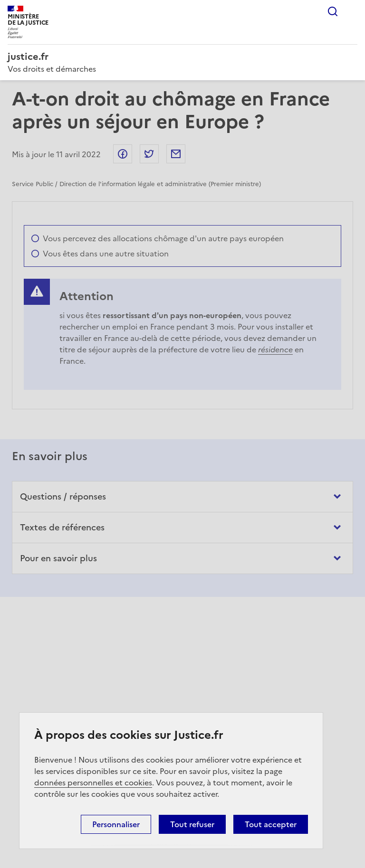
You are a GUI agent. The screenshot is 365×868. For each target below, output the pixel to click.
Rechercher (333, 11)
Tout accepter (271, 824)
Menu (352, 11)
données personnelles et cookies (93, 783)
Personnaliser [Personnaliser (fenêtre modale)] (116, 824)
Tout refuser (192, 824)
